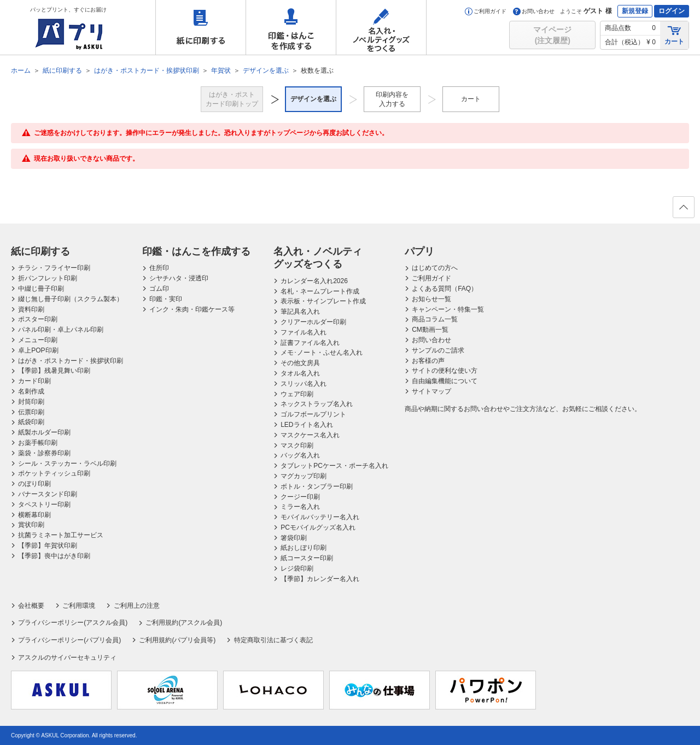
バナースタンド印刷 (48, 494)
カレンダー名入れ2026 (314, 281)
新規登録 (635, 11)
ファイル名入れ (304, 332)
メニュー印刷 (38, 340)
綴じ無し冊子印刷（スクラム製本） (71, 299)
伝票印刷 (31, 412)
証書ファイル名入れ (310, 343)
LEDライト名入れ (307, 425)
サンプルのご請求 (438, 350)
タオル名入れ (300, 373)
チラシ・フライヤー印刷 (54, 268)
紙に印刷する (201, 27)
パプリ (419, 251)
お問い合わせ (534, 11)
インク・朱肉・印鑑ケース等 (192, 309)
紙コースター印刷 (307, 558)
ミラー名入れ (300, 507)
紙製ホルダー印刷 (44, 432)
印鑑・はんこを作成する (291, 27)
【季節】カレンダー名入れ (320, 579)
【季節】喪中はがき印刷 (54, 556)
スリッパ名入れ (304, 384)
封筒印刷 (31, 402)
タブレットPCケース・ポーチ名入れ (334, 466)
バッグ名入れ (300, 455)
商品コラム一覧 (435, 319)
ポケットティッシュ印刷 (54, 473)
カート (674, 35)
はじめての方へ (435, 268)
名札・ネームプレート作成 (320, 291)
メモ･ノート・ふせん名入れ (322, 353)
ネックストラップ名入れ (317, 404)
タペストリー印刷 (44, 505)
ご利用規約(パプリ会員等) (177, 640)
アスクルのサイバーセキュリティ (67, 658)
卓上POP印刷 (38, 350)
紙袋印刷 (31, 422)
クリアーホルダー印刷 (313, 322)
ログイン (672, 11)
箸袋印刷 (294, 538)
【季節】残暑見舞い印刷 (54, 371)
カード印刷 (34, 381)
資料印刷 (31, 309)
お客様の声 (428, 361)
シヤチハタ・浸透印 (179, 278)
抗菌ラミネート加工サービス (61, 535)
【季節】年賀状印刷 (48, 545)
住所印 (159, 268)
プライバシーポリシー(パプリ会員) (69, 640)
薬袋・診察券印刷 (44, 453)
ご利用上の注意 (137, 606)
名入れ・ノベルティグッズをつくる (381, 27)
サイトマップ (431, 391)
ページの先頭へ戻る (683, 210)
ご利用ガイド (486, 11)
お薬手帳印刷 (38, 443)
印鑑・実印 (166, 299)
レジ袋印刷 (297, 568)
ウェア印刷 (297, 394)
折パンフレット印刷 (48, 278)
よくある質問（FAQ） (445, 289)
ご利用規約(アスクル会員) (184, 623)
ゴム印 (159, 289)
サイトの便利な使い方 (445, 371)
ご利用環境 (79, 606)
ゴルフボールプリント (313, 414)
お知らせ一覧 (431, 299)
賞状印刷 (31, 525)
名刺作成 (31, 391)
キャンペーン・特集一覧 (448, 309)
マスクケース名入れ (310, 435)
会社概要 (31, 606)
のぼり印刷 (34, 484)
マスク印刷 (297, 445)
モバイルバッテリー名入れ (320, 517)
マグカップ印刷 (304, 476)
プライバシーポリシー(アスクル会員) (73, 623)
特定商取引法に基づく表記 (273, 640)
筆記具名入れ (300, 312)
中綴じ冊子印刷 (41, 289)
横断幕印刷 (34, 515)
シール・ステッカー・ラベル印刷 (67, 464)
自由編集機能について (445, 381)
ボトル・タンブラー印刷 (317, 486)
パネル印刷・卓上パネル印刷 (61, 330)
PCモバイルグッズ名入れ (318, 527)
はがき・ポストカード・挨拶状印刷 (71, 361)
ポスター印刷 (38, 319)
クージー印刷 (300, 497)
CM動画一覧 (430, 330)
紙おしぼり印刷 (304, 548)
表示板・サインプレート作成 (323, 301)
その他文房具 (300, 363)
